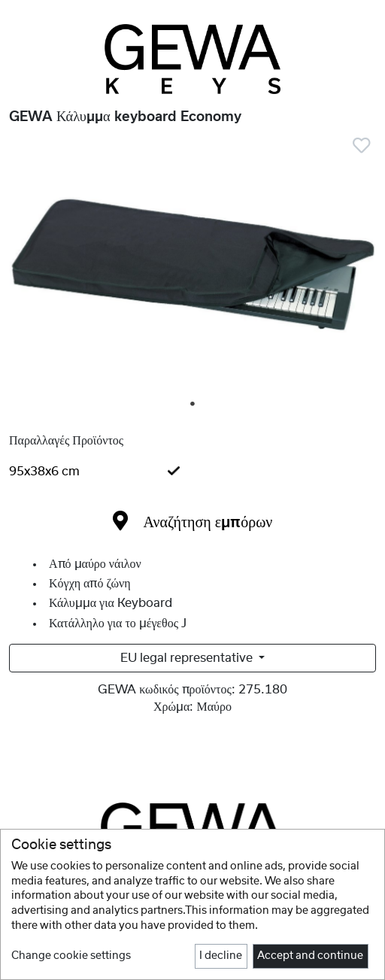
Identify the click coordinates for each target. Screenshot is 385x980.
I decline (221, 956)
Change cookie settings (71, 956)
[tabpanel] (192, 269)
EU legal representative (188, 658)
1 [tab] (193, 405)
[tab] (192, 472)
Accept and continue (310, 956)
